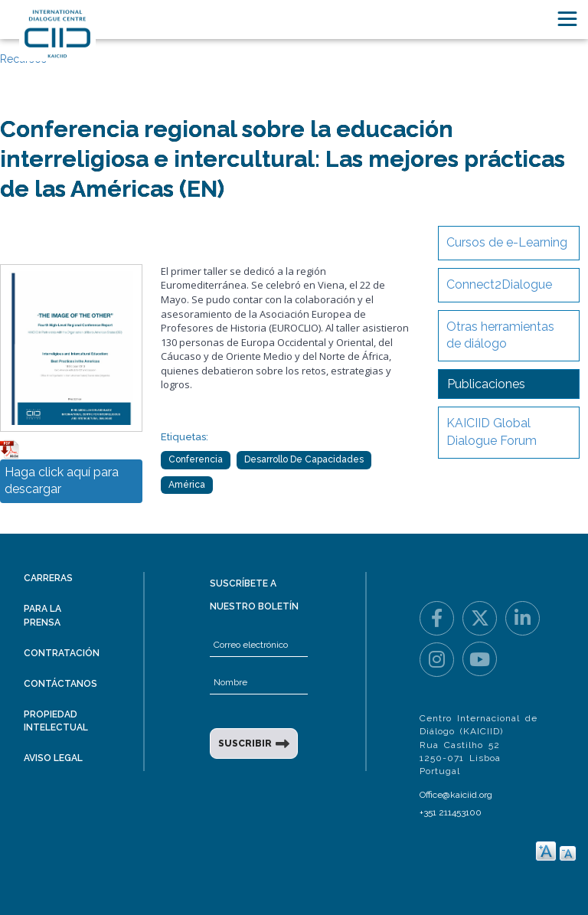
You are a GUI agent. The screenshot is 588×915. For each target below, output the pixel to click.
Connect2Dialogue (499, 284)
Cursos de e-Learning (507, 242)
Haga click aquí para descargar (62, 481)
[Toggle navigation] (567, 19)
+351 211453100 (451, 812)
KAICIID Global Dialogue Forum (492, 432)
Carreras (48, 578)
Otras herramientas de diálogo (500, 335)
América (187, 485)
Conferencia (196, 459)
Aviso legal (53, 758)
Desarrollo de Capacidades (304, 459)
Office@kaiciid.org (456, 795)
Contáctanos (60, 684)
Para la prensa (42, 615)
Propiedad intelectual (56, 721)
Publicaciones (486, 384)
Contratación (62, 653)
